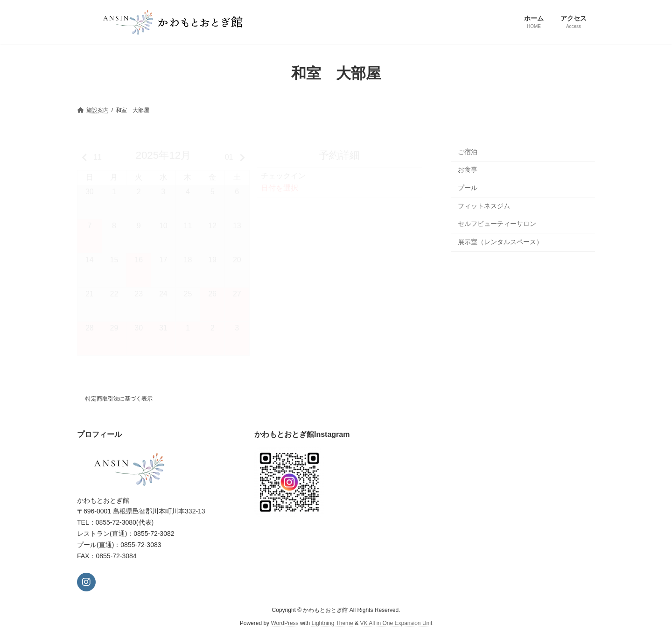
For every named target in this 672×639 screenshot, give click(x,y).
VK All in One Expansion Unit (396, 623)
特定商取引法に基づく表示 (119, 399)
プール (468, 188)
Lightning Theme (332, 623)
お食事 (468, 169)
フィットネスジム (484, 205)
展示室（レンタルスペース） (500, 241)
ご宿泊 (468, 151)
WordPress (284, 623)
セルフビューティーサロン (497, 224)
